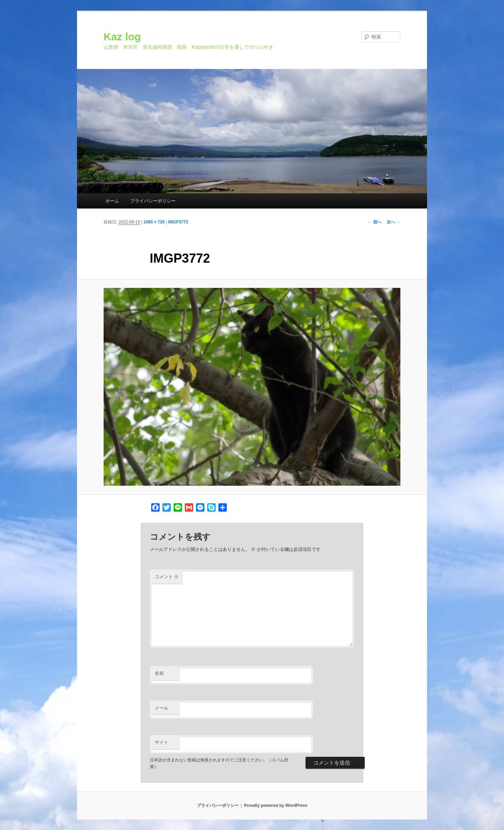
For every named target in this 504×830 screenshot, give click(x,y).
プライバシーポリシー (153, 201)
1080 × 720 (154, 222)
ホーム (112, 201)
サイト (162, 742)
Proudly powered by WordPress (276, 805)
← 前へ (374, 222)
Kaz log (122, 37)
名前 (159, 673)
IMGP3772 (178, 222)
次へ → (394, 222)
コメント (167, 577)
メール (162, 708)
